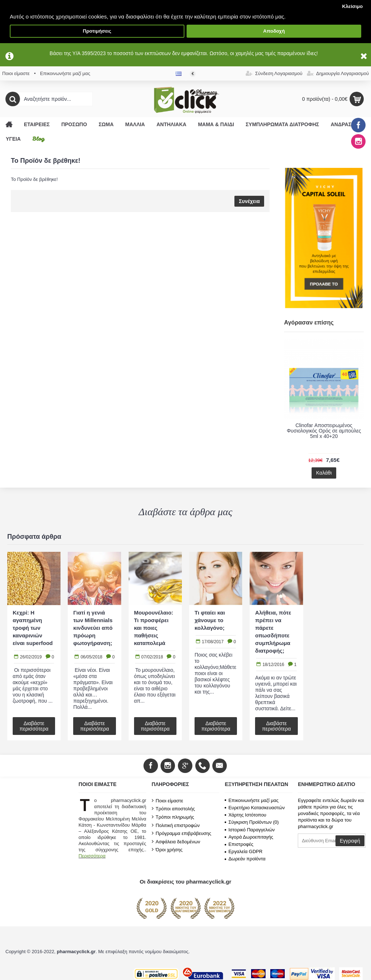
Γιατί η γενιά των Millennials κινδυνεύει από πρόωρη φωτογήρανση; (93, 628)
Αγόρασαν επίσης (309, 322)
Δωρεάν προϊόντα (245, 859)
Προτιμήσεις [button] (97, 31)
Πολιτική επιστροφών (176, 825)
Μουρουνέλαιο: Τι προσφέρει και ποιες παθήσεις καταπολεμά (154, 628)
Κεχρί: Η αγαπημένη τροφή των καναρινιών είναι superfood (33, 628)
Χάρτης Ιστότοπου (245, 815)
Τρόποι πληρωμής (173, 817)
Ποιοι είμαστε (168, 801)
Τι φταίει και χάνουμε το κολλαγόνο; (210, 620)
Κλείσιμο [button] (352, 6)
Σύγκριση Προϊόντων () (252, 822)
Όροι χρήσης (167, 849)
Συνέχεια (249, 201)
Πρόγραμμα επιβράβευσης (182, 833)
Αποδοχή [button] (274, 31)
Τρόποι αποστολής (173, 809)
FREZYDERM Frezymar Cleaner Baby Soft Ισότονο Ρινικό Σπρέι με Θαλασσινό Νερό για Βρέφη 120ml (324, 434)
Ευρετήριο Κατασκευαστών (255, 808)
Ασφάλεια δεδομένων (176, 842)
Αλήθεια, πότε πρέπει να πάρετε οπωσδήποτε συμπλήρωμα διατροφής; (273, 632)
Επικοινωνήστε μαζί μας (251, 800)
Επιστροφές (239, 844)
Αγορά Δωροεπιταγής (249, 837)
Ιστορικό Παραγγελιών (250, 830)
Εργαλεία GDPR (243, 851)
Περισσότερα (92, 856)
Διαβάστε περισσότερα (34, 726)
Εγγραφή (350, 841)
